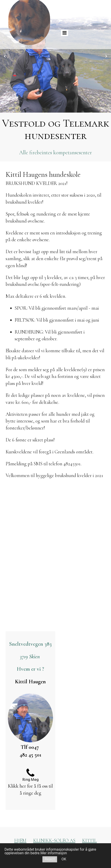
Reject (50, 859)
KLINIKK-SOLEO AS (54, 841)
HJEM (20, 841)
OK (64, 859)
